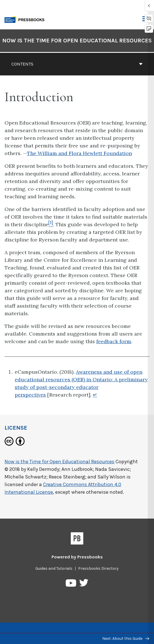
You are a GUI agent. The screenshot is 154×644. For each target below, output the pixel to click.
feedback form (114, 341)
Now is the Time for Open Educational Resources (59, 462)
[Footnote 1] (51, 224)
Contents (77, 64)
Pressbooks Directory (98, 568)
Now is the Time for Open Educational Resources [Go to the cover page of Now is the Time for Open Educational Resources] (77, 41)
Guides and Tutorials (54, 568)
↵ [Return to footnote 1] (95, 395)
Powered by (77, 557)
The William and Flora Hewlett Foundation (79, 153)
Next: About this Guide (126, 638)
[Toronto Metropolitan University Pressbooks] (26, 19)
